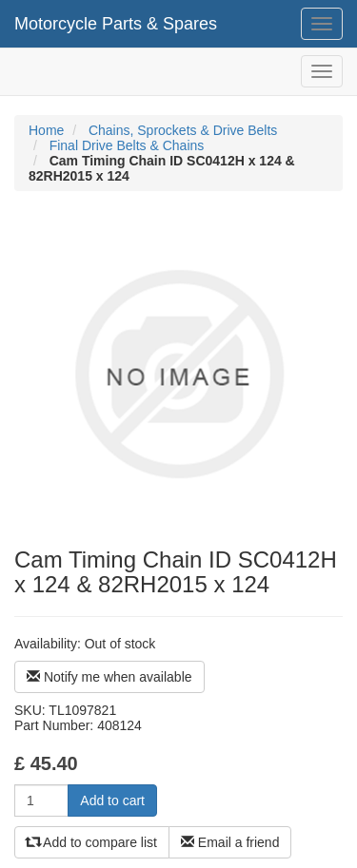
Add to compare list (92, 842)
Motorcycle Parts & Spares (116, 24)
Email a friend (230, 842)
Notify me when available (109, 677)
